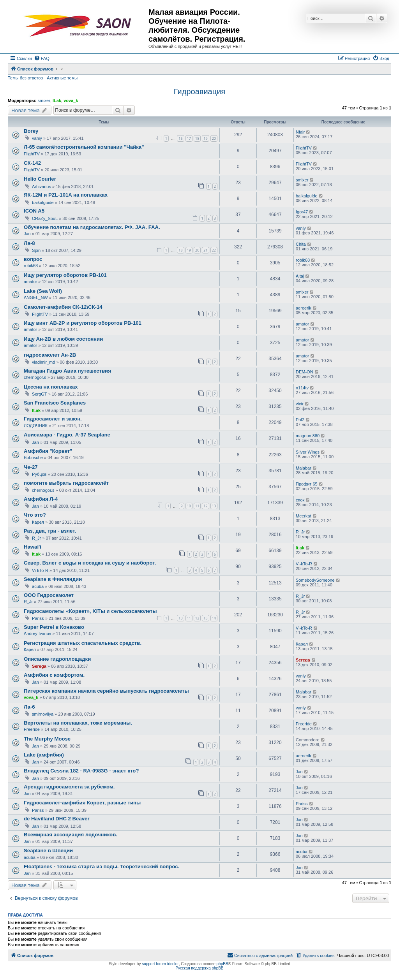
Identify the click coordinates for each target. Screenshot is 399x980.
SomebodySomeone (315, 580)
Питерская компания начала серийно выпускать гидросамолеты (106, 691)
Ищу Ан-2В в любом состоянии (63, 339)
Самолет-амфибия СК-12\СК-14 (63, 307)
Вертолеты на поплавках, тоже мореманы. (78, 723)
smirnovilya (43, 714)
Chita (301, 244)
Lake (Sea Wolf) (43, 291)
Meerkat (304, 516)
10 (189, 506)
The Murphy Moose (47, 739)
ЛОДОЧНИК (36, 426)
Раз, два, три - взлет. (50, 531)
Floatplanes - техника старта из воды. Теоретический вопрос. (102, 867)
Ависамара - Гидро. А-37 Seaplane (67, 435)
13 (214, 506)
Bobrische (33, 457)
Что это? (35, 515)
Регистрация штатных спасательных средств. (83, 643)
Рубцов (39, 474)
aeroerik (304, 308)
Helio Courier (40, 179)
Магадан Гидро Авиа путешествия (67, 371)
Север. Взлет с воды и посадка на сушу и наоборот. (90, 563)
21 (205, 250)
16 (180, 138)
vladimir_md (43, 362)
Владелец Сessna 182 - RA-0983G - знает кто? (81, 771)
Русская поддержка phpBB (199, 968)
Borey (31, 131)
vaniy (37, 138)
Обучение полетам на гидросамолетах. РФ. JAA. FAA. (92, 227)
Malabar (304, 468)
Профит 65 (307, 484)
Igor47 (302, 212)
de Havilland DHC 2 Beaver (57, 819)
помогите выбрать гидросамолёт (66, 483)
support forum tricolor (160, 964)
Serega (39, 666)
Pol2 (300, 420)
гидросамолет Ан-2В (50, 355)
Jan (27, 234)
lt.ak (57, 100)
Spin (36, 250)
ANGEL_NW (36, 297)
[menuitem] (42, 58)
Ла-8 (29, 243)
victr (300, 404)
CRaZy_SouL (45, 218)
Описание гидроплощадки (57, 659)
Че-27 (31, 467)
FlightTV (32, 154)
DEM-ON (305, 372)
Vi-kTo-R (40, 570)
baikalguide (43, 202)
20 (214, 138)
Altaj (300, 276)
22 (214, 250)
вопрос (33, 259)
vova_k (71, 100)
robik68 (31, 266)
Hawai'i (33, 547)
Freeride (32, 729)
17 (189, 138)
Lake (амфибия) (44, 755)
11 (197, 506)
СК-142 (32, 163)
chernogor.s (35, 377)
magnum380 (308, 436)
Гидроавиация (199, 91)
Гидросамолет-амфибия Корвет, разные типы (82, 803)
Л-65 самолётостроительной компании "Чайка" (84, 147)
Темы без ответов (25, 78)
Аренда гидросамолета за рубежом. (69, 787)
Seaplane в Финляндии (53, 579)
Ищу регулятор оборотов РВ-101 (65, 275)
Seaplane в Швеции (48, 851)
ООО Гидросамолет (49, 595)
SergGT (40, 394)
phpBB (222, 964)
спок (300, 500)
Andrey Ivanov (37, 633)
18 (197, 138)
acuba (38, 586)
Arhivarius (41, 186)
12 (205, 506)
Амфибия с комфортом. (54, 675)
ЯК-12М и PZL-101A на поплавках (66, 195)
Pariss (38, 618)
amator (30, 282)
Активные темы (62, 78)
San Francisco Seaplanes (55, 403)
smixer (44, 100)
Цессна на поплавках (51, 387)
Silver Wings (308, 452)
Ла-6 (29, 707)
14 (214, 618)
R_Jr (36, 538)
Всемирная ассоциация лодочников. (71, 835)
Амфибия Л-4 (41, 499)
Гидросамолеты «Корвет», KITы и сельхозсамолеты (90, 611)
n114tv (302, 388)
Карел (38, 522)
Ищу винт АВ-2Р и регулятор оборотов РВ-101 (83, 323)
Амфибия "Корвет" (48, 451)
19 (205, 138)
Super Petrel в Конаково (54, 627)
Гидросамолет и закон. (53, 419)
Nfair (300, 132)
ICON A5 (34, 211)
